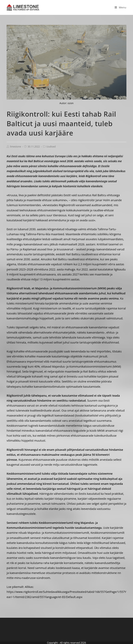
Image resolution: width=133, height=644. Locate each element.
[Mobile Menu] (119, 7)
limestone (15, 147)
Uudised (51, 147)
